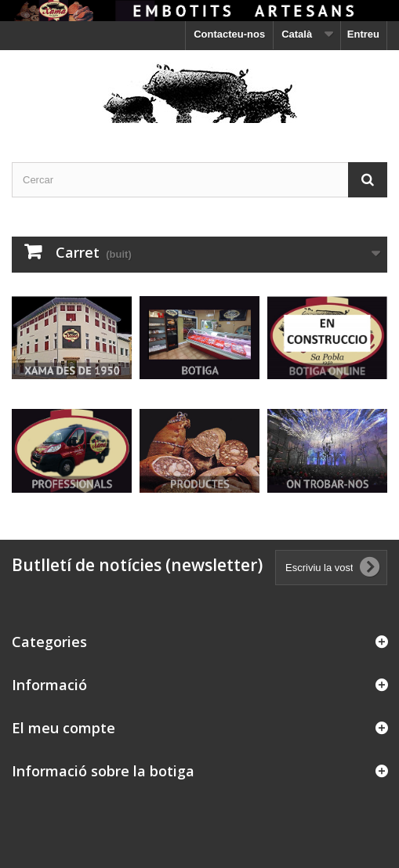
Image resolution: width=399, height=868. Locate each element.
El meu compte (63, 728)
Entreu (363, 34)
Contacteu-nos (229, 34)
